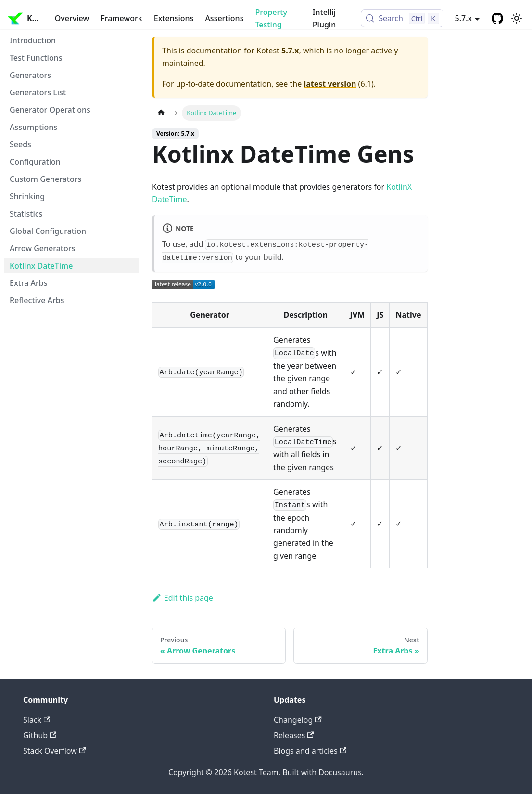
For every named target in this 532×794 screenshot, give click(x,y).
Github (40, 735)
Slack (37, 720)
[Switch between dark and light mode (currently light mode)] (517, 18)
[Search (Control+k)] (402, 18)
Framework (121, 18)
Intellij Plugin (324, 18)
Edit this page (183, 598)
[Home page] (161, 113)
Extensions (174, 18)
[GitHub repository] (497, 18)
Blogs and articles (310, 751)
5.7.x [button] (464, 18)
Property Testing (271, 18)
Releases (294, 735)
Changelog (298, 720)
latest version (330, 84)
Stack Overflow (54, 751)
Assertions (224, 18)
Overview (72, 18)
